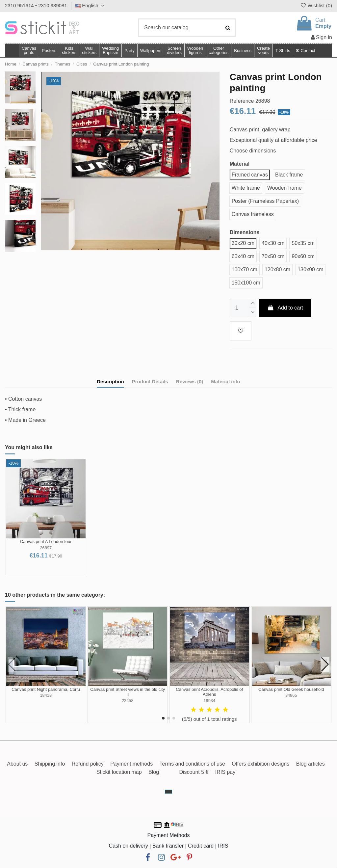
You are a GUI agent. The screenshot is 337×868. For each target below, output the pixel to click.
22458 (128, 701)
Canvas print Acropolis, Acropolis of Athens (209, 692)
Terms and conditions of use (192, 764)
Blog (154, 772)
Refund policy (88, 764)
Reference (242, 101)
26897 (46, 548)
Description (110, 381)
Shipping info (50, 764)
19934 (209, 701)
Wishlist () (316, 5)
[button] (218, 50)
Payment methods (131, 764)
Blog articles (311, 764)
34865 (291, 695)
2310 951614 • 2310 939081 (36, 5)
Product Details (150, 381)
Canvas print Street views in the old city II (128, 692)
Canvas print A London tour (46, 542)
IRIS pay (225, 772)
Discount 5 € (194, 772)
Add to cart (285, 308)
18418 (46, 695)
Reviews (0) (190, 381)
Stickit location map (119, 772)
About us (17, 764)
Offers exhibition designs (260, 764)
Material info (225, 381)
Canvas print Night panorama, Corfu (46, 689)
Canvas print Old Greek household (291, 689)
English (91, 5)
